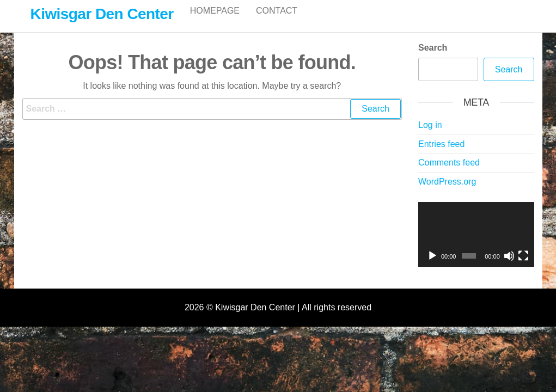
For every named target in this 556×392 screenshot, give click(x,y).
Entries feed (441, 155)
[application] (476, 246)
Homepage (215, 22)
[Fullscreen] (523, 267)
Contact (277, 22)
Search (433, 59)
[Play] (432, 267)
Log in (430, 136)
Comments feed (449, 174)
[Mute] (509, 267)
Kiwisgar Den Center (102, 14)
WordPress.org (447, 193)
